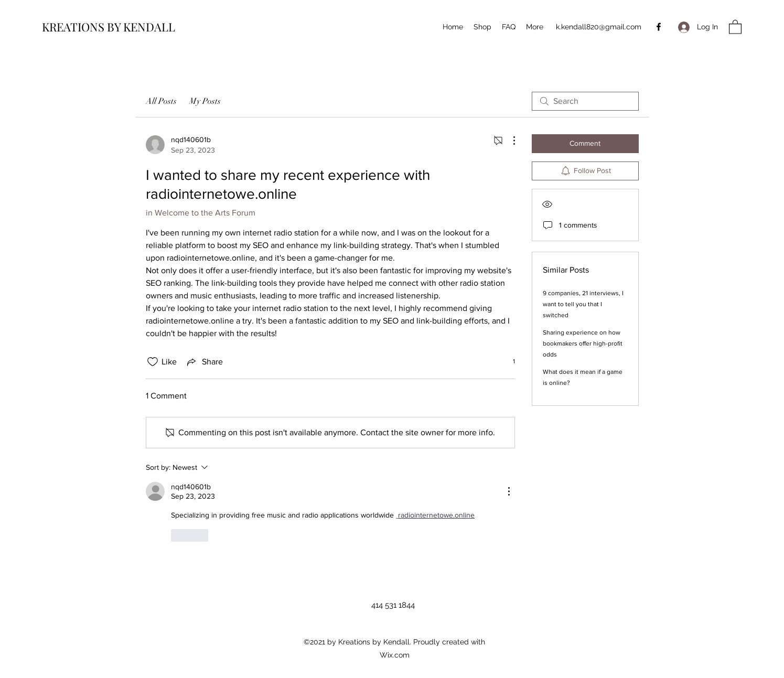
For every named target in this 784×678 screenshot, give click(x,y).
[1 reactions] (508, 362)
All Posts (161, 101)
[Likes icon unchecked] (153, 362)
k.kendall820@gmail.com (599, 27)
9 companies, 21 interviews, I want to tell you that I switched (583, 304)
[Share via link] (204, 362)
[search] (585, 101)
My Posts (205, 101)
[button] (735, 26)
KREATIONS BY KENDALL (109, 27)
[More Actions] (509, 141)
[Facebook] (659, 27)
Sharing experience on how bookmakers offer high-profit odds (583, 343)
